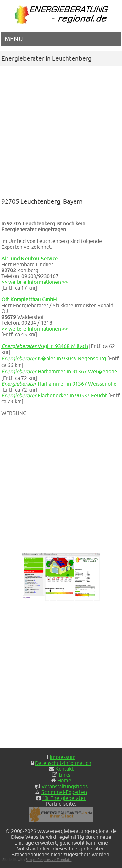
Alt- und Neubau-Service (29, 259)
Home (64, 780)
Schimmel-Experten (64, 792)
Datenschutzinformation (63, 763)
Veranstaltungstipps (64, 786)
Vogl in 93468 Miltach (45, 346)
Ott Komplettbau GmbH (29, 299)
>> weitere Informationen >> (35, 282)
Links (64, 775)
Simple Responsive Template (48, 859)
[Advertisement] (61, 130)
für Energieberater (64, 798)
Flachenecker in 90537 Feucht (54, 395)
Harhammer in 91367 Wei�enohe (59, 371)
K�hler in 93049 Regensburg (54, 358)
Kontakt (64, 769)
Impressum (63, 757)
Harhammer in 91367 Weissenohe (59, 384)
